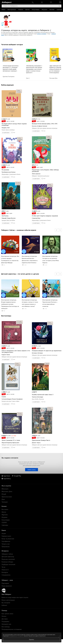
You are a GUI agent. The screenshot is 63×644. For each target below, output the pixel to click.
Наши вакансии (7, 586)
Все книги (5, 509)
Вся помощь (6, 627)
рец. (18, 90)
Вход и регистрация (8, 600)
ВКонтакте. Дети (7, 491)
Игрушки (44, 10)
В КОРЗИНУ (6, 133)
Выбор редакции (7, 85)
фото (19, 92)
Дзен (3, 499)
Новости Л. (5, 570)
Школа (27, 10)
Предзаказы (6, 547)
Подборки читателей (8, 564)
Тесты (3, 567)
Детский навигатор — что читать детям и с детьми (20, 274)
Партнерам (5, 583)
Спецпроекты (6, 575)
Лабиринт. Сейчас (7, 554)
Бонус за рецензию (8, 539)
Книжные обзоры (7, 562)
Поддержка (5, 621)
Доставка (5, 619)
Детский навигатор (8, 557)
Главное (21, 10)
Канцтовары (36, 10)
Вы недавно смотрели (10, 458)
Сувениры (60, 10)
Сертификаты (6, 541)
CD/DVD (52, 10)
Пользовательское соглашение (12, 629)
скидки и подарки (42, 34)
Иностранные (12, 10)
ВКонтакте (5, 489)
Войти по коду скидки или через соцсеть (15, 597)
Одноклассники (7, 497)
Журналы (5, 515)
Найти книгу (32, 470)
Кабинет (4, 605)
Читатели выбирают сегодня (12, 45)
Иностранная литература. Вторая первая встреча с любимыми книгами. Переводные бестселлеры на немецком (10, 304)
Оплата (4, 616)
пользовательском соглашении (16, 636)
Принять (32, 640)
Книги (3, 10)
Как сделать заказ (7, 614)
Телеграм (5, 502)
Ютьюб (4, 494)
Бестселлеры (6, 316)
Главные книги (6, 536)
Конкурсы (5, 572)
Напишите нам (6, 624)
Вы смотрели (6, 603)
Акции (4, 533)
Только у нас (6, 544)
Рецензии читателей (8, 559)
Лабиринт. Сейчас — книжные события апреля (19, 230)
